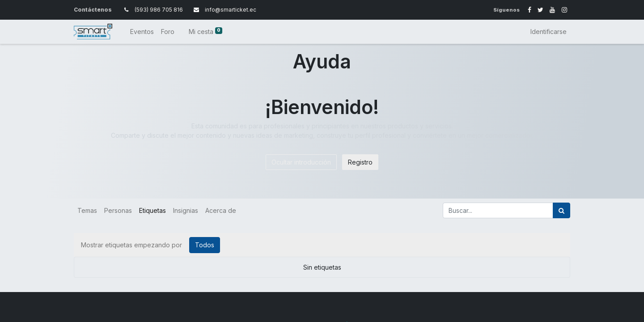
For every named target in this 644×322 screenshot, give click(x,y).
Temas (87, 210)
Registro (360, 162)
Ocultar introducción (301, 162)
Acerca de (221, 210)
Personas (118, 210)
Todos (205, 245)
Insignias (186, 210)
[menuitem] (142, 32)
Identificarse (549, 32)
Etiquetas (153, 210)
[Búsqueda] (561, 210)
